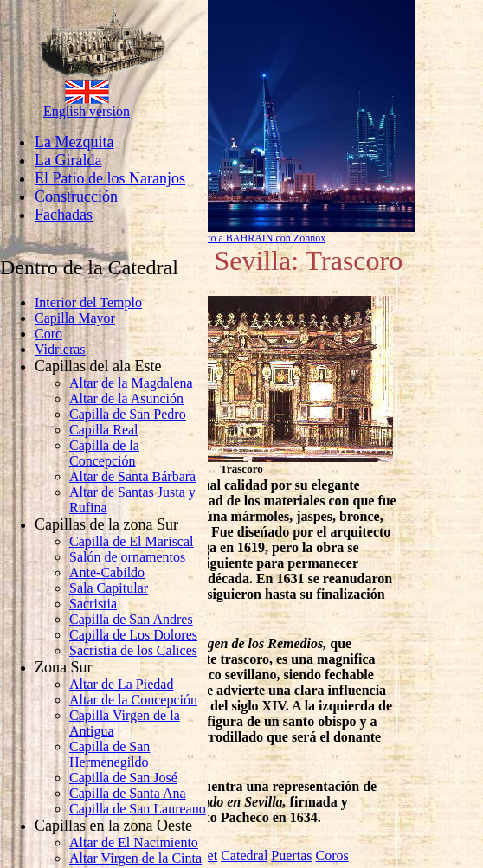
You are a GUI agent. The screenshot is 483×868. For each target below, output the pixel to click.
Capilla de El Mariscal (132, 541)
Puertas (291, 855)
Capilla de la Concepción (104, 453)
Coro (48, 334)
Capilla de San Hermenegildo (109, 754)
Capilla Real (104, 430)
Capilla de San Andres (131, 619)
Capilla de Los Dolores (133, 635)
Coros (332, 855)
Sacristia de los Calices (133, 650)
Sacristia (93, 604)
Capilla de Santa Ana (128, 793)
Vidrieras (60, 349)
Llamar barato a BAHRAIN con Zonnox (241, 238)
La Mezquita (74, 142)
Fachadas (64, 215)
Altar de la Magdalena (131, 383)
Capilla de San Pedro (128, 414)
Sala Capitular (109, 588)
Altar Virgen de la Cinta (135, 858)
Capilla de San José (123, 778)
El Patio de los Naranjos (110, 178)
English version (87, 111)
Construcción (76, 196)
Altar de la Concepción (133, 700)
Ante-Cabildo (107, 572)
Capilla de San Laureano (138, 809)
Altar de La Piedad (121, 684)
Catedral (244, 855)
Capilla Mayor (75, 318)
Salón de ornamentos (127, 557)
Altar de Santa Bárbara (132, 476)
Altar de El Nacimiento (134, 842)
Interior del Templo (88, 302)
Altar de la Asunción (126, 399)
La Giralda (68, 160)
